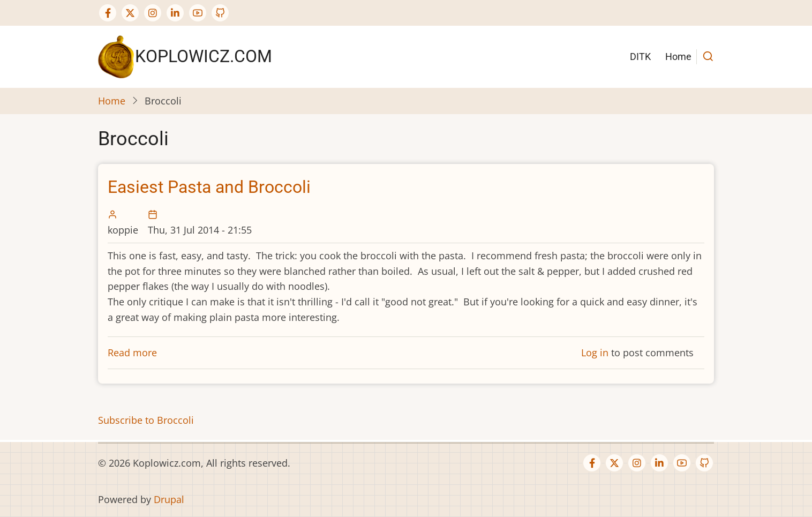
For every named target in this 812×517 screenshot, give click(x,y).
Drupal (169, 499)
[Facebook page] (108, 13)
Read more (132, 353)
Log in (595, 353)
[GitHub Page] (220, 13)
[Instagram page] (153, 13)
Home (678, 57)
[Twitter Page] (130, 13)
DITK (640, 57)
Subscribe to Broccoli (146, 420)
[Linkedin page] (175, 13)
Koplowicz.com (204, 56)
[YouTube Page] (198, 13)
